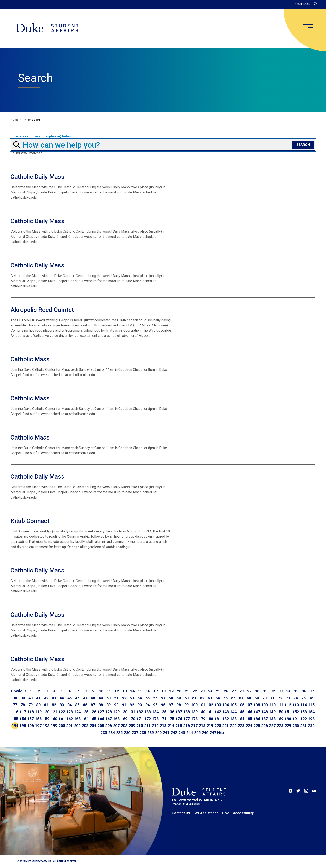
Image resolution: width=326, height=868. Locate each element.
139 (194, 712)
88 (101, 705)
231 (303, 726)
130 (124, 712)
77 (15, 705)
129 (116, 712)
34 (288, 691)
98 (179, 705)
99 (187, 705)
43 (54, 698)
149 (272, 712)
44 (62, 698)
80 (38, 705)
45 (70, 698)
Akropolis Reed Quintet (42, 310)
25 (218, 691)
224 (249, 726)
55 (148, 698)
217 (194, 726)
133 (148, 712)
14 (132, 691)
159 (46, 719)
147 (257, 712)
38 (15, 698)
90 (116, 705)
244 (190, 733)
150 (280, 712)
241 (166, 733)
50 (109, 698)
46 (77, 698)
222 (233, 726)
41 (38, 698)
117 (23, 712)
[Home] (47, 28)
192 (303, 719)
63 (210, 698)
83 (62, 705)
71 (272, 698)
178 (194, 719)
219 (210, 726)
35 (296, 691)
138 (187, 712)
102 (210, 705)
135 (163, 712)
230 (296, 726)
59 (179, 698)
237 (135, 733)
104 (225, 705)
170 (132, 719)
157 (31, 719)
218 (202, 726)
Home (15, 120)
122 (62, 712)
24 (210, 691)
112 (288, 705)
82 (54, 705)
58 (171, 698)
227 (272, 726)
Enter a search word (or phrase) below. (41, 136)
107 (249, 705)
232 (311, 726)
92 (132, 705)
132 (140, 712)
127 (101, 712)
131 (132, 712)
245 (197, 733)
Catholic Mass (30, 359)
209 (132, 726)
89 (109, 705)
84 (70, 705)
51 (116, 698)
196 (31, 726)
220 (218, 726)
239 (151, 733)
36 (304, 691)
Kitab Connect (30, 521)
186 (257, 719)
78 (23, 705)
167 (109, 719)
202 (77, 726)
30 (257, 691)
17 (156, 691)
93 (140, 705)
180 (210, 719)
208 (124, 726)
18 (164, 691)
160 (54, 719)
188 (272, 719)
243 (182, 733)
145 (241, 712)
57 (163, 698)
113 (296, 705)
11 (109, 691)
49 (101, 698)
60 (187, 698)
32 (273, 691)
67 (241, 698)
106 (241, 705)
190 (288, 719)
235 (119, 733)
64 (218, 698)
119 (38, 712)
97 (171, 705)
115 (311, 705)
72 (280, 698)
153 (303, 712)
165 (93, 719)
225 (257, 726)
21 (187, 691)
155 (15, 719)
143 (225, 712)
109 (264, 705)
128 (109, 712)
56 (155, 698)
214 (171, 726)
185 (249, 719)
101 (202, 705)
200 (62, 726)
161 (62, 719)
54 (140, 698)
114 (303, 705)
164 (85, 719)
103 (218, 705)
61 (194, 698)
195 (23, 726)
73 (288, 698)
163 (77, 719)
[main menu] (308, 28)
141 (210, 712)
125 (85, 712)
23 (203, 691)
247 (213, 733)
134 (155, 712)
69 (257, 698)
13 (125, 691)
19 (171, 691)
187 (264, 719)
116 (15, 712)
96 (163, 705)
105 (233, 705)
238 (143, 733)
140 (202, 712)
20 (179, 691)
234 (112, 733)
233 (104, 733)
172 (148, 719)
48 (93, 698)
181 (218, 719)
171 (140, 719)
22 (195, 691)
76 (311, 698)
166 (101, 719)
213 (163, 726)
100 (194, 705)
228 (280, 726)
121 (54, 712)
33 (281, 691)
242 (174, 733)
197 (38, 726)
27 (234, 691)
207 (116, 726)
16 (148, 691)
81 (46, 705)
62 (202, 698)
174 (163, 719)
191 (296, 719)
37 (312, 691)
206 (109, 726)
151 (288, 712)
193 (311, 719)
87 (93, 705)
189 (280, 719)
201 (70, 726)
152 (296, 712)
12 (117, 691)
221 (225, 726)
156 (23, 719)
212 (155, 726)
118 (31, 712)
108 (257, 705)
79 (31, 705)
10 (101, 691)
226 (264, 726)
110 (272, 705)
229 (288, 726)
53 (132, 698)
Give (226, 813)
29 (249, 691)
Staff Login (303, 4)
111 (280, 705)
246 (205, 733)
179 (202, 719)
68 (249, 698)
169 (124, 719)
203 (85, 726)
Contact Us (181, 813)
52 (124, 698)
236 (127, 733)
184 (241, 719)
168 (116, 719)
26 (226, 691)
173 (155, 719)
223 (241, 726)
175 (171, 719)
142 (218, 712)
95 (155, 705)
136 (171, 712)
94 (148, 705)
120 (46, 712)
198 (46, 726)
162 (70, 719)
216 (187, 726)
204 (93, 726)
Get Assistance (206, 813)
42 (46, 698)
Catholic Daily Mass (37, 177)
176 (179, 719)
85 (77, 705)
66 (233, 698)
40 (31, 698)
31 (265, 691)
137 (179, 712)
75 (303, 698)
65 (225, 698)
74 (296, 698)
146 (249, 712)
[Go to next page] (221, 733)
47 (85, 698)
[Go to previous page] (19, 691)
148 (264, 712)
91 (124, 705)
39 (23, 698)
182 (225, 719)
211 (148, 726)
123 (70, 712)
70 (264, 698)
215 (179, 726)
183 (233, 719)
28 (242, 691)
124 (77, 712)
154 (311, 712)
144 (233, 712)
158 (38, 719)
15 (140, 691)
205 (101, 726)
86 (85, 705)
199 (54, 726)
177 (187, 719)
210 (140, 726)
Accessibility (243, 813)
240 (158, 733)
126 (93, 712)
